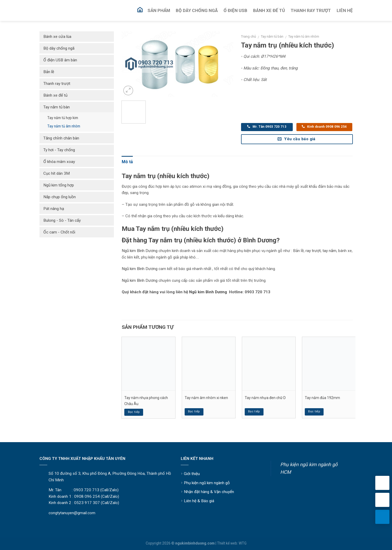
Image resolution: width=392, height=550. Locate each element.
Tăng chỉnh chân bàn (61, 138)
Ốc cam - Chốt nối (59, 232)
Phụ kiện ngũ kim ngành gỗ (207, 483)
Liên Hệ (345, 10)
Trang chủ (248, 36)
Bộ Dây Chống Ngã (197, 10)
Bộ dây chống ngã (59, 48)
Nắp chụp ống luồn (60, 197)
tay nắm (329, 251)
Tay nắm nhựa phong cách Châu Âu (146, 401)
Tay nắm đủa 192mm (322, 398)
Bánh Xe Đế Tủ (269, 10)
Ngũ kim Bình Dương (140, 251)
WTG (243, 543)
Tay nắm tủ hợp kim (63, 118)
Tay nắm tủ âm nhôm (304, 36)
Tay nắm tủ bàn (272, 36)
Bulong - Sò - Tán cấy (62, 220)
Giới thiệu (192, 474)
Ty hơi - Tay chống (59, 150)
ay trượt (314, 251)
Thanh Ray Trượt (311, 10)
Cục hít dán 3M (57, 173)
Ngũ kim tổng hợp (59, 185)
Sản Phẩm (159, 10)
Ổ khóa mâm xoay (59, 162)
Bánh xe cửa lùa (57, 37)
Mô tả (127, 162)
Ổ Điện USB (235, 10)
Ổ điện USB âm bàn (60, 60)
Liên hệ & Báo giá (199, 501)
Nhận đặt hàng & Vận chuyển (209, 492)
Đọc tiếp (134, 412)
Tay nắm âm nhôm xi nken (206, 398)
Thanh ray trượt (57, 84)
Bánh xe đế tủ (55, 95)
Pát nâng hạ (54, 209)
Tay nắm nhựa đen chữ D (265, 398)
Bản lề (49, 72)
